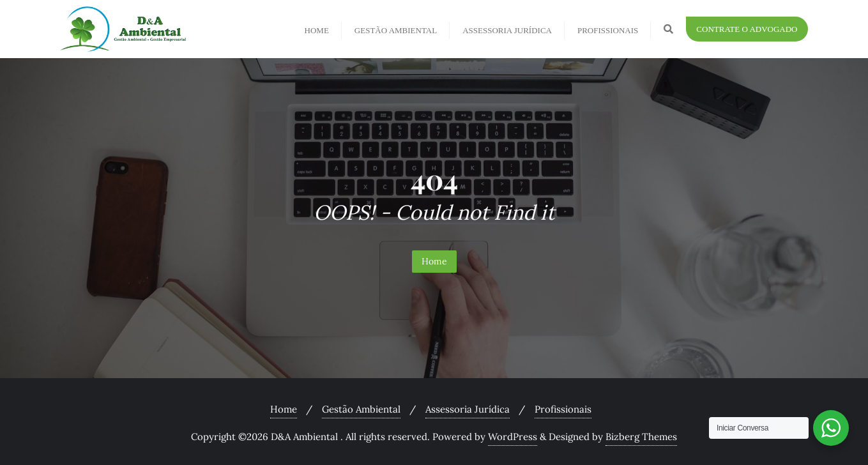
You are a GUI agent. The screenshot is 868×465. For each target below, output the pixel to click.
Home (434, 261)
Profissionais (563, 409)
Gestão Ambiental (361, 409)
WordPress (513, 437)
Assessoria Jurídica (468, 409)
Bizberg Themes (641, 437)
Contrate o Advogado (747, 29)
